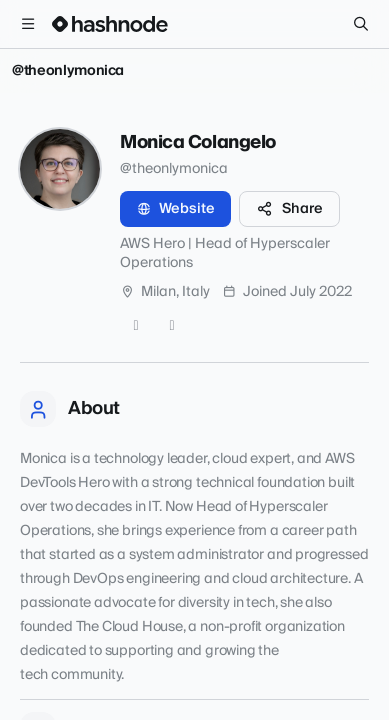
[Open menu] (28, 24)
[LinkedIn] (172, 326)
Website (175, 209)
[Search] (361, 24)
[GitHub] (136, 326)
